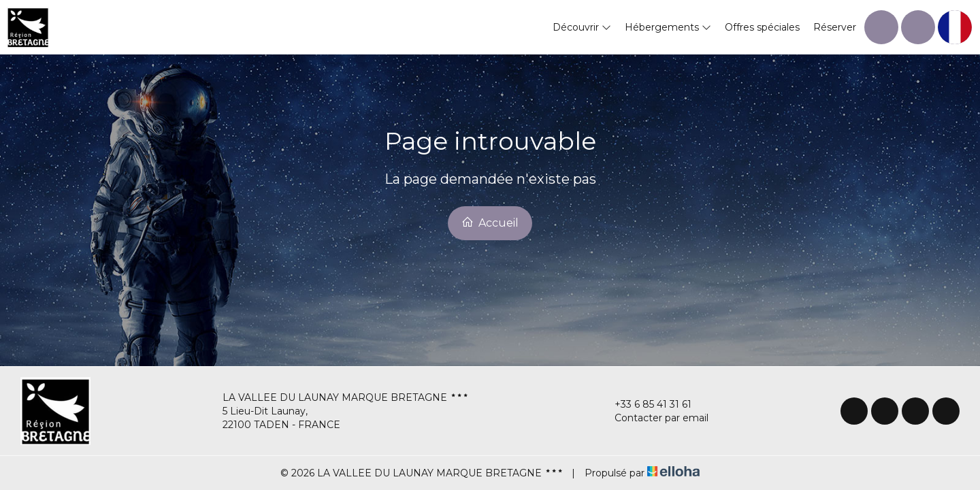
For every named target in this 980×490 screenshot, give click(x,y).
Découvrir (582, 27)
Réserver (835, 27)
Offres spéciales (762, 27)
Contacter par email (654, 418)
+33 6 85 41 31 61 (645, 404)
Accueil (490, 223)
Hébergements (668, 27)
